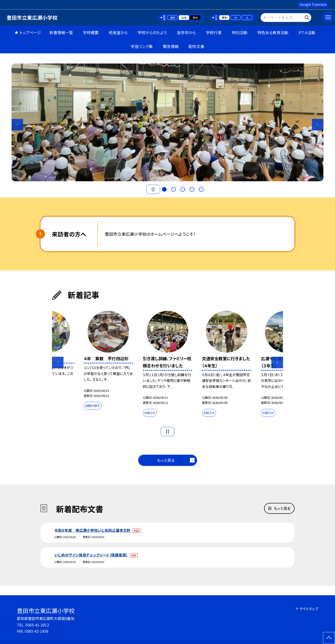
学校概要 (91, 32)
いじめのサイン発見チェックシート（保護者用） (91, 555)
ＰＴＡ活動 (307, 32)
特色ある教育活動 (273, 32)
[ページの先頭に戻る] (329, 638)
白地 (184, 18)
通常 (173, 18)
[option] (167, 122)
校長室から (118, 32)
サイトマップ (309, 609)
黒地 (195, 18)
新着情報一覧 (61, 32)
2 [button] (174, 189)
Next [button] (318, 125)
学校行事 (214, 32)
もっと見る (166, 460)
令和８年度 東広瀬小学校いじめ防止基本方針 (93, 530)
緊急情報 (171, 46)
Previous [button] (17, 125)
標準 (224, 18)
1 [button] (164, 189)
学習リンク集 (142, 46)
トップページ (30, 32)
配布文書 (196, 46)
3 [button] (183, 189)
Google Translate (313, 4)
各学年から (186, 32)
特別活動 (240, 32)
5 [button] (201, 189)
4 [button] (192, 189)
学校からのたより (152, 32)
